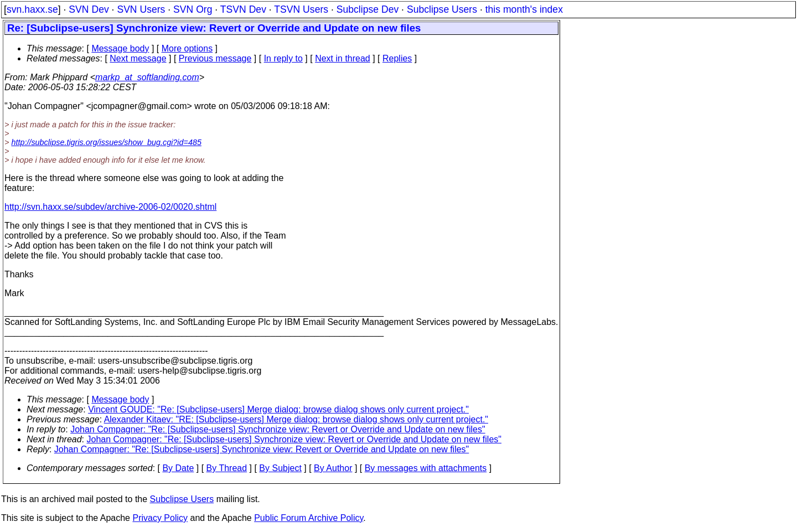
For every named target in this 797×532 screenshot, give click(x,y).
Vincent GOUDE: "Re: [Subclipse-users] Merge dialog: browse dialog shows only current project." (278, 409)
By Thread (227, 468)
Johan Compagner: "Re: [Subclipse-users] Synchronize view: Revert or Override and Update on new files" (278, 429)
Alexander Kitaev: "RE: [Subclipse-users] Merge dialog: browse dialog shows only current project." (296, 419)
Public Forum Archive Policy (309, 518)
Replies (397, 58)
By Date (178, 468)
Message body (120, 48)
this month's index (524, 9)
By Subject (280, 468)
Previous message (215, 58)
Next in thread (343, 58)
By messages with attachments (426, 468)
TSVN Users (301, 9)
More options (187, 48)
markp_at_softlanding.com (147, 77)
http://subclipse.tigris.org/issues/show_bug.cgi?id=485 (106, 142)
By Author (333, 468)
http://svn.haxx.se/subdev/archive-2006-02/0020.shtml (110, 207)
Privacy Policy (160, 518)
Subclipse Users (442, 9)
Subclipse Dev (368, 9)
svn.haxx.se (32, 9)
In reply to (283, 58)
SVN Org (193, 9)
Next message (138, 58)
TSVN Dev (243, 9)
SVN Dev (89, 9)
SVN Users (141, 9)
